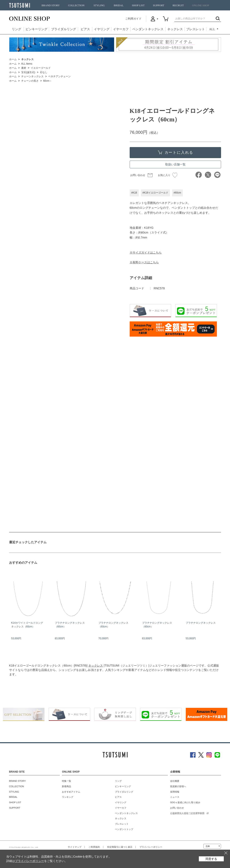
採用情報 (175, 792)
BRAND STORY (51, 5)
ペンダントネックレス (148, 29)
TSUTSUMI (20, 5)
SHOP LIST (138, 5)
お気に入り (168, 175)
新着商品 (66, 786)
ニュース (175, 797)
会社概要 (175, 781)
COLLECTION (76, 5)
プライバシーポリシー (151, 847)
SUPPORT (159, 5)
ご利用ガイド (133, 19)
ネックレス (175, 29)
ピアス (85, 29)
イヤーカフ (121, 29)
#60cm (177, 193)
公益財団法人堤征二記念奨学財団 (187, 813)
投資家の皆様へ (178, 786)
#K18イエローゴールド (155, 193)
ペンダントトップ (124, 829)
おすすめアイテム (71, 792)
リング (17, 29)
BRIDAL (119, 5)
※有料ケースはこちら (144, 262)
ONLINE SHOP (200, 5)
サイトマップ (75, 847)
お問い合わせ (138, 175)
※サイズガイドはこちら (146, 252)
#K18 (134, 193)
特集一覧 (66, 781)
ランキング (68, 797)
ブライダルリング (64, 29)
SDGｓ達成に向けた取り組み (185, 802)
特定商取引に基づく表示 (120, 847)
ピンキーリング (36, 29)
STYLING (99, 5)
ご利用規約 (94, 847)
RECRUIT (178, 5)
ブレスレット (196, 29)
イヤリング (102, 29)
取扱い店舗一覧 (175, 164)
